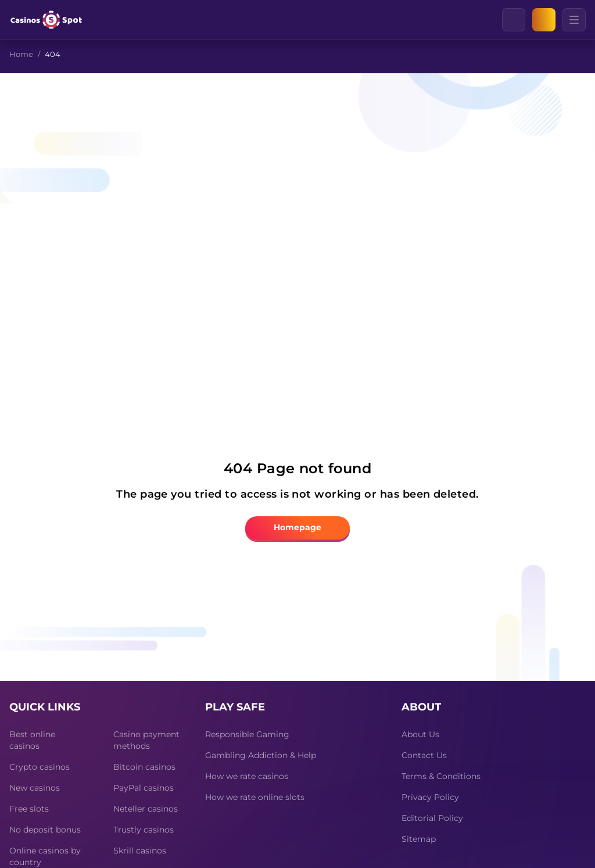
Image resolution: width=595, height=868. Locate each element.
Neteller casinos (146, 809)
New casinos (35, 788)
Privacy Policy (430, 797)
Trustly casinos (144, 830)
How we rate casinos (247, 776)
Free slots (29, 809)
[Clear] (525, 20)
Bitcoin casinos (144, 767)
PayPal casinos (144, 788)
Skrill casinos (140, 851)
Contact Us (424, 755)
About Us (420, 734)
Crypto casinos (40, 767)
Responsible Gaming (247, 734)
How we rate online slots (255, 797)
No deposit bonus (45, 830)
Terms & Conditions (441, 776)
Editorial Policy (432, 818)
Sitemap (419, 839)
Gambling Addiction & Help (261, 755)
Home (21, 54)
